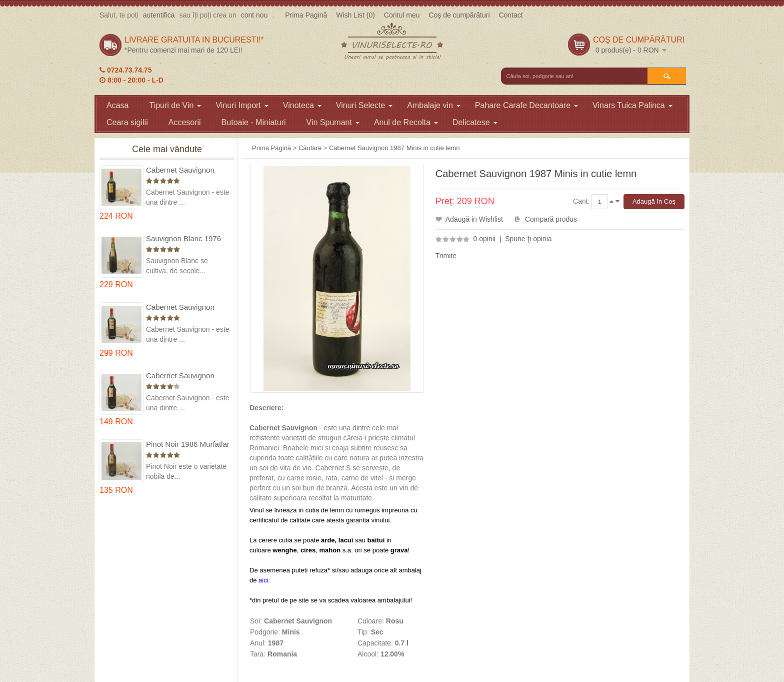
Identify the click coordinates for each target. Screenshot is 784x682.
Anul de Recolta (406, 122)
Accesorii (185, 122)
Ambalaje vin (434, 105)
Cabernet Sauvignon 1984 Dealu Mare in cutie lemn (188, 376)
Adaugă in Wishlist (474, 219)
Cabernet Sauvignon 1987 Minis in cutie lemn (394, 148)
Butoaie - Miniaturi (254, 122)
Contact (510, 15)
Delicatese (475, 122)
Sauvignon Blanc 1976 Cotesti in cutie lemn (183, 239)
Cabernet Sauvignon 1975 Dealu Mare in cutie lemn (188, 170)
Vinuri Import (242, 105)
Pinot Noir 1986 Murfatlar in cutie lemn (188, 445)
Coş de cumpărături (459, 15)
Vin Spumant (333, 122)
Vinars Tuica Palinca (632, 105)
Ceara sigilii (127, 122)
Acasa (117, 105)
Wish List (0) (355, 15)
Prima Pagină (306, 15)
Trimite (446, 256)
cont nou (254, 15)
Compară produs (551, 219)
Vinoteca (302, 105)
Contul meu (402, 15)
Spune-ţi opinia (528, 239)
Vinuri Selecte (364, 105)
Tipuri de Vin (175, 105)
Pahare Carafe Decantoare (526, 105)
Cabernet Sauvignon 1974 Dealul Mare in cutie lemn (180, 307)
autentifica (159, 15)
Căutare (310, 148)
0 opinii (484, 239)
